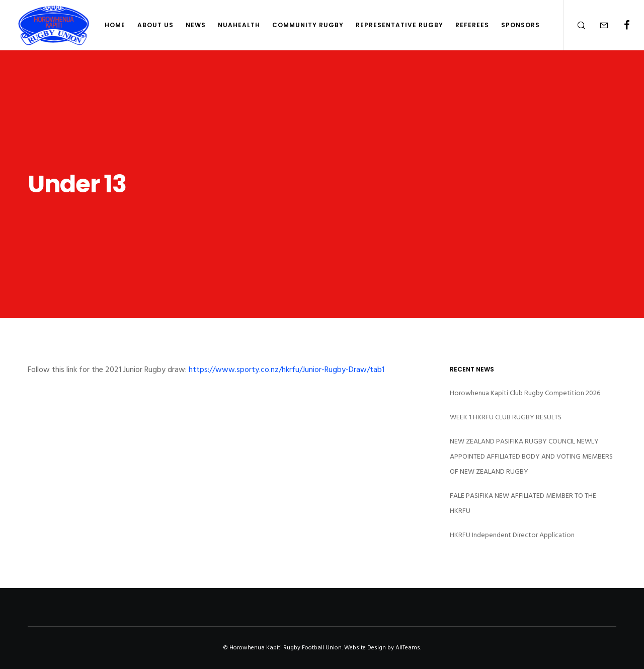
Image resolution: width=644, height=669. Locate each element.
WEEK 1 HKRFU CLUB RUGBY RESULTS (506, 417)
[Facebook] (620, 25)
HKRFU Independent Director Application (512, 535)
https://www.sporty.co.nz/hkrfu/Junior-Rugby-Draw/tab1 (287, 369)
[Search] (575, 25)
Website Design (365, 648)
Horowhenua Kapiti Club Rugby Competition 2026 (525, 393)
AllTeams (408, 648)
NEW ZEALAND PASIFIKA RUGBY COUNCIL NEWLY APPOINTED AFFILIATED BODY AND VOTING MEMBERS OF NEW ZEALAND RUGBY (531, 456)
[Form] (597, 25)
